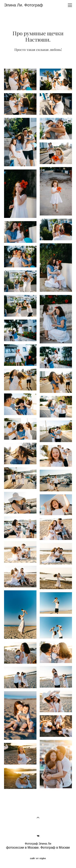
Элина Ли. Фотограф (24, 5)
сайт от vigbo (38, 859)
